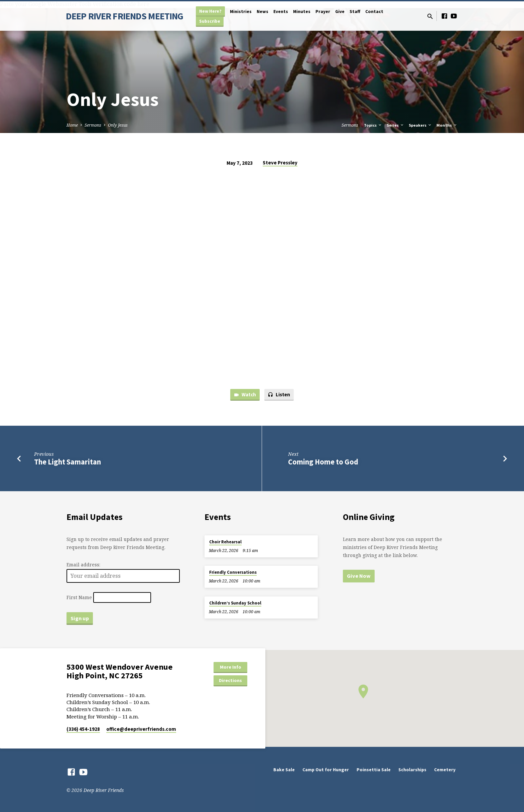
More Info (231, 667)
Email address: (83, 565)
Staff (355, 12)
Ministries (241, 12)
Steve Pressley (280, 163)
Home (72, 125)
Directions (230, 680)
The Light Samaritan (68, 462)
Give (340, 12)
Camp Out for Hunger (326, 770)
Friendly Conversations (233, 572)
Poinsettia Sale (374, 770)
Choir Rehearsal (225, 542)
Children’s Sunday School (235, 603)
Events (281, 12)
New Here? (210, 11)
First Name (79, 597)
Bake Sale (284, 770)
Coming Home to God (323, 462)
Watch (245, 395)
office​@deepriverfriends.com (141, 729)
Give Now (359, 576)
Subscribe (210, 21)
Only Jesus (118, 125)
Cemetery (445, 770)
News (263, 12)
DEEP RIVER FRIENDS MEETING (124, 16)
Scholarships (412, 770)
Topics (373, 125)
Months (447, 125)
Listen (279, 395)
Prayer (323, 12)
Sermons (93, 125)
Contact (374, 12)
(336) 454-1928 (83, 729)
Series (396, 125)
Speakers (420, 125)
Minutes (302, 12)
